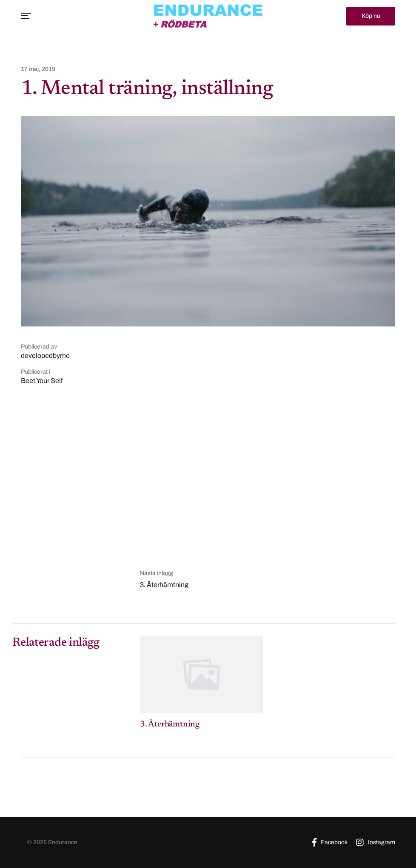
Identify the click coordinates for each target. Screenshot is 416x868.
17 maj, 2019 (38, 69)
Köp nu (371, 16)
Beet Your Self (42, 381)
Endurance (63, 842)
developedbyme (45, 356)
